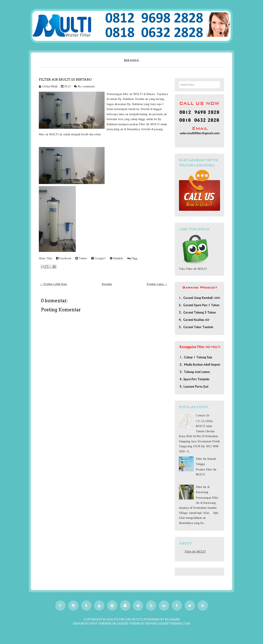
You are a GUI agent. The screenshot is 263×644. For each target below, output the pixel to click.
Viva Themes (101, 623)
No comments (86, 86)
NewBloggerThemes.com (168, 623)
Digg (132, 258)
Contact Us (203, 415)
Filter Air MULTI (195, 552)
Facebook (64, 258)
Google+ (99, 258)
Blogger (172, 619)
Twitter (81, 258)
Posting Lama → (157, 284)
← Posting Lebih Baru (53, 284)
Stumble (117, 258)
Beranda (131, 60)
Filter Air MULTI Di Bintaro (65, 79)
